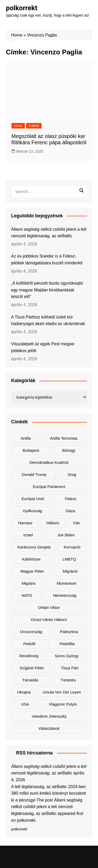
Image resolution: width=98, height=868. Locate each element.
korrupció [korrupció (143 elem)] (72, 547)
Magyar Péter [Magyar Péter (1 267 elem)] (32, 571)
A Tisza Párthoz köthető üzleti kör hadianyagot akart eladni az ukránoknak (48, 320)
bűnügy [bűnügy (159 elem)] (69, 450)
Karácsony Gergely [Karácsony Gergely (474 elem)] (34, 547)
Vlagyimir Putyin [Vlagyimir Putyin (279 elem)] (63, 704)
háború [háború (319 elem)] (53, 523)
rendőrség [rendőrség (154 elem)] (29, 656)
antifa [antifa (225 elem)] (26, 438)
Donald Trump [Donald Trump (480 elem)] (34, 474)
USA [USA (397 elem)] (25, 704)
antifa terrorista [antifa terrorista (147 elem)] (64, 438)
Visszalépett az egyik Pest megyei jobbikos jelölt (43, 347)
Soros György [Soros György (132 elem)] (67, 656)
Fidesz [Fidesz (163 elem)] (71, 499)
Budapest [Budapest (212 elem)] (31, 450)
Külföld (34, 126)
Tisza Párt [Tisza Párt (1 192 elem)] (70, 668)
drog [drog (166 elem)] (72, 474)
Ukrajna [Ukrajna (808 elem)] (24, 692)
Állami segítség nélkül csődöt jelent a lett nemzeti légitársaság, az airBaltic (49, 233)
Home (17, 35)
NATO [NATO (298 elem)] (27, 595)
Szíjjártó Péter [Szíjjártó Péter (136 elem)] (32, 668)
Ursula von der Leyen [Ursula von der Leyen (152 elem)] (62, 692)
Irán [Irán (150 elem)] (77, 523)
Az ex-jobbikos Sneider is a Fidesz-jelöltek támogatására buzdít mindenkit (47, 260)
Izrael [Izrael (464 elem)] (28, 535)
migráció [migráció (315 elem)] (70, 571)
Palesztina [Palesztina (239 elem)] (69, 632)
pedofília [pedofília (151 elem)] (67, 644)
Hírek (18, 126)
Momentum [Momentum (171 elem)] (67, 583)
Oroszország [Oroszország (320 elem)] (31, 632)
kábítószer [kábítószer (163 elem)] (31, 559)
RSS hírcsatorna (34, 753)
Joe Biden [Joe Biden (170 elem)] (66, 535)
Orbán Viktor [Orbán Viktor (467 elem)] (49, 607)
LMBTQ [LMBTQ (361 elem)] (69, 559)
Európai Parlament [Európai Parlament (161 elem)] (49, 487)
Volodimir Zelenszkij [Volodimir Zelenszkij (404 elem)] (49, 716)
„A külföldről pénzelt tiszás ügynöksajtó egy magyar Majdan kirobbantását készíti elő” (47, 290)
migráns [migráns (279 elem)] (29, 583)
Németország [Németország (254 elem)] (65, 595)
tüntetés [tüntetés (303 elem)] (68, 680)
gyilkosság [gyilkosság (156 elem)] (33, 511)
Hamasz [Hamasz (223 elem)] (25, 523)
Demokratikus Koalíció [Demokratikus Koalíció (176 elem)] (49, 462)
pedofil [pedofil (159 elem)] (29, 644)
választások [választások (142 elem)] (49, 728)
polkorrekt (22, 8)
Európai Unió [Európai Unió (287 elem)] (33, 499)
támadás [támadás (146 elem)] (30, 680)
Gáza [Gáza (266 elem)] (70, 511)
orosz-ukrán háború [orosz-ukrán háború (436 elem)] (49, 620)
